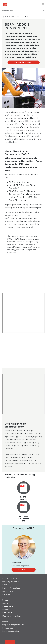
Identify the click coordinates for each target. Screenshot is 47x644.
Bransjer (6, 585)
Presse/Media (8, 606)
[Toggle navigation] (43, 4)
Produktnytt (7, 613)
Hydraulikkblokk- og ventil (16, 17)
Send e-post (23, 570)
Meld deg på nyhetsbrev (12, 616)
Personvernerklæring (11, 631)
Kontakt (5, 603)
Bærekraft (6, 594)
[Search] (23, 11)
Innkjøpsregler (8, 628)
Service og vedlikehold (11, 582)
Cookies (5, 622)
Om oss (5, 600)
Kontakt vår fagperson (24, 62)
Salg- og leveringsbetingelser (13, 625)
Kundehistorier (8, 610)
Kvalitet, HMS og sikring (11, 588)
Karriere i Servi (8, 591)
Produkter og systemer (11, 578)
